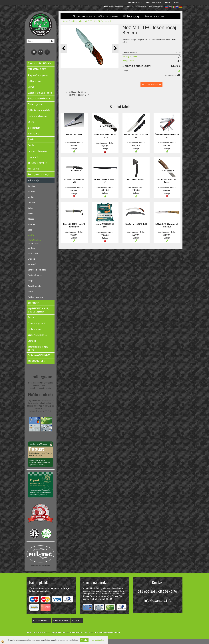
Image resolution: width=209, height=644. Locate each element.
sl (167, 7)
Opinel (30, 230)
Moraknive (31, 248)
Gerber (30, 208)
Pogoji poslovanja (154, 2)
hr (177, 7)
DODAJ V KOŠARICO (151, 85)
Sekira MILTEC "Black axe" (136, 179)
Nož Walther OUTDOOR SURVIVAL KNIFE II (105, 136)
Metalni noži (32, 264)
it (174, 7)
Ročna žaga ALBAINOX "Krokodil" (136, 224)
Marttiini (31, 197)
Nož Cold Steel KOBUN (74, 135)
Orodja (30, 281)
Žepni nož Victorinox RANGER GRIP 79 (167, 136)
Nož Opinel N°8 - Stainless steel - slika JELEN (167, 225)
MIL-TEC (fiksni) (34, 243)
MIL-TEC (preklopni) (35, 240)
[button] (115, 48)
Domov (65, 21)
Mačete (30, 291)
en (170, 7)
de (180, 7)
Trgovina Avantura (135, 2)
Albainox (31, 219)
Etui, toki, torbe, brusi (35, 297)
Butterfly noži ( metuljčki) (37, 270)
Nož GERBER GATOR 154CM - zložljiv (74, 181)
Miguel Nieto (32, 224)
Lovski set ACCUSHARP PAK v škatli (105, 225)
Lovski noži (32, 259)
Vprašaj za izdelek (130, 56)
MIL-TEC (31, 235)
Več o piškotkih (97, 640)
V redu (84, 640)
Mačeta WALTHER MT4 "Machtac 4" (105, 181)
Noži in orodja (77, 21)
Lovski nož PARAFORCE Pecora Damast (167, 181)
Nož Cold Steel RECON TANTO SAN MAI (136, 136)
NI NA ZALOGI (106, 126)
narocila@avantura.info (109, 632)
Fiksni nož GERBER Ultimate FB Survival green (74, 225)
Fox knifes (31, 191)
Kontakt (177, 2)
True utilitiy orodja (34, 286)
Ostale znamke (33, 253)
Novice (167, 2)
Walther (31, 213)
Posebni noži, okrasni (35, 275)
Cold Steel (31, 202)
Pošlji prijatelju (128, 61)
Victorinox (31, 186)
